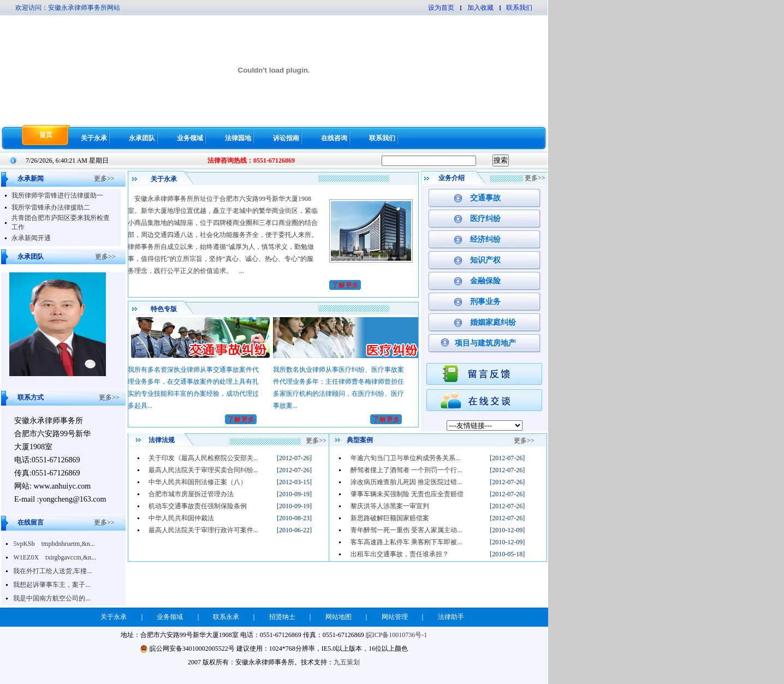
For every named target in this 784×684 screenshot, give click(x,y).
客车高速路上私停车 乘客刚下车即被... (406, 542)
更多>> (104, 179)
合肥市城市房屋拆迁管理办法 (191, 494)
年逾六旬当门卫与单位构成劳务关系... (405, 458)
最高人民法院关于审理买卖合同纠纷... (203, 470)
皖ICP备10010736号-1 (397, 635)
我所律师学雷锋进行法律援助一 (57, 195)
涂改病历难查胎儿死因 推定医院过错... (406, 482)
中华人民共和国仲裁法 (181, 518)
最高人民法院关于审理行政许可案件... (203, 530)
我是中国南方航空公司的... (52, 598)
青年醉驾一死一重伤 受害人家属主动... (406, 530)
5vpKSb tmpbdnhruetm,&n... (54, 544)
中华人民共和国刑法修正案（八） (198, 482)
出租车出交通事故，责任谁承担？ (400, 554)
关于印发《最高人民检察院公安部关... (203, 458)
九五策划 (347, 662)
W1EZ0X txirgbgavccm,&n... (55, 557)
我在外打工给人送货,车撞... (52, 571)
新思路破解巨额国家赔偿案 (390, 518)
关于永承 (94, 138)
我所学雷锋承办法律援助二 (51, 207)
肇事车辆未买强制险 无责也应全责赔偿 (407, 494)
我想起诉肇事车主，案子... (52, 585)
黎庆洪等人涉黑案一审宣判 (390, 506)
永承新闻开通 (31, 238)
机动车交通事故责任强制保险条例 (198, 506)
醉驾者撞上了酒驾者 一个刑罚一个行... (406, 470)
